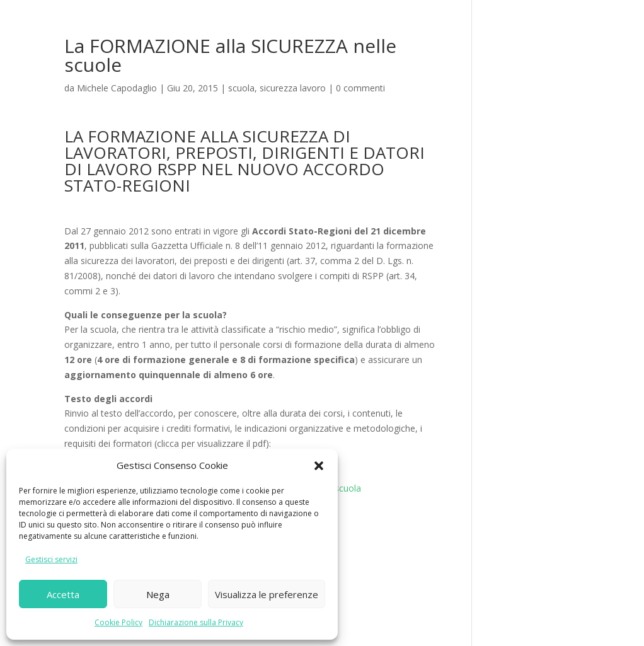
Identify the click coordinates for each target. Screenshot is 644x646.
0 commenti (360, 88)
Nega (158, 594)
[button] (319, 466)
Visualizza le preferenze (267, 594)
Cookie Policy (118, 622)
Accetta (63, 594)
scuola (241, 88)
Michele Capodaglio (117, 88)
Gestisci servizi (51, 559)
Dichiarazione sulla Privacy (196, 622)
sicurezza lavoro (293, 88)
